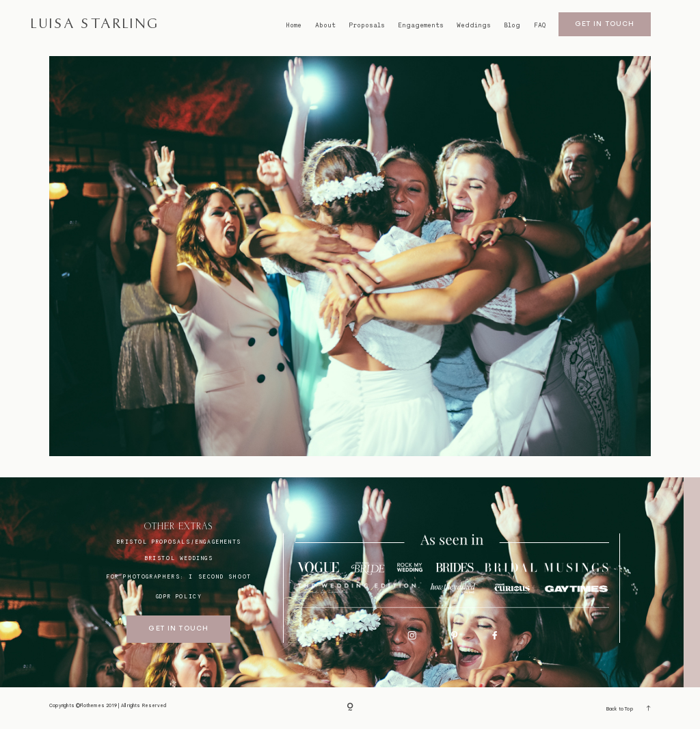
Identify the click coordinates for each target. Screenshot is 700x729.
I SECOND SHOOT (220, 576)
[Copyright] (350, 708)
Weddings (474, 25)
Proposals (367, 25)
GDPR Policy (179, 596)
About (325, 25)
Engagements (421, 25)
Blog (512, 25)
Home (294, 25)
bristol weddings (179, 558)
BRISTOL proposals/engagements (178, 542)
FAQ (540, 25)
